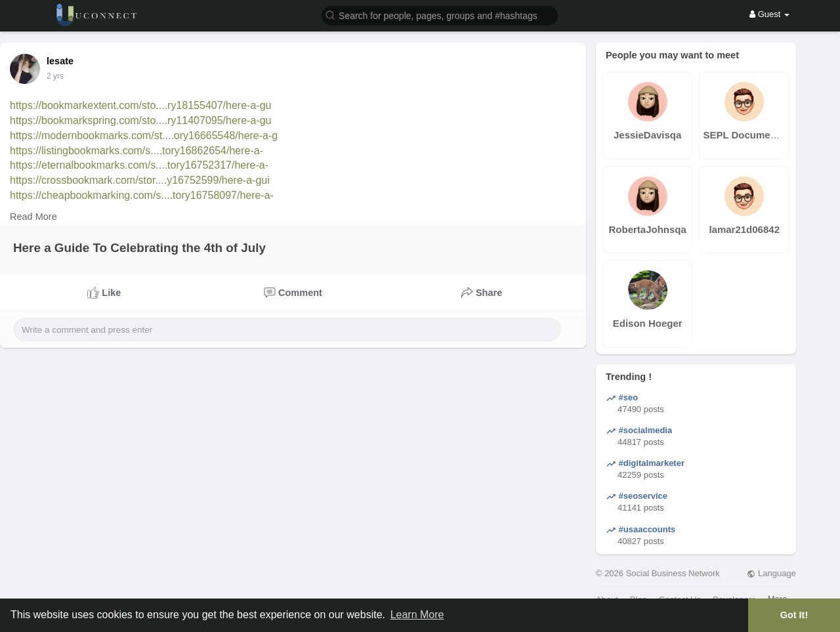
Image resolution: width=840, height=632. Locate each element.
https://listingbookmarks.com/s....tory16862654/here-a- (136, 151)
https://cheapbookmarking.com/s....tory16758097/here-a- (142, 195)
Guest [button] (769, 14)
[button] (440, 15)
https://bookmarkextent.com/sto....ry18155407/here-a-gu (140, 105)
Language (771, 573)
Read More (33, 217)
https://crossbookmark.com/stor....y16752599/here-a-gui (140, 180)
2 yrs (55, 76)
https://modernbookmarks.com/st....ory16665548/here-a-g (144, 136)
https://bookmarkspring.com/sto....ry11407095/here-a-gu (140, 120)
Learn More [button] (417, 615)
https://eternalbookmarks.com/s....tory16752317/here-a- (139, 165)
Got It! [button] (794, 615)
